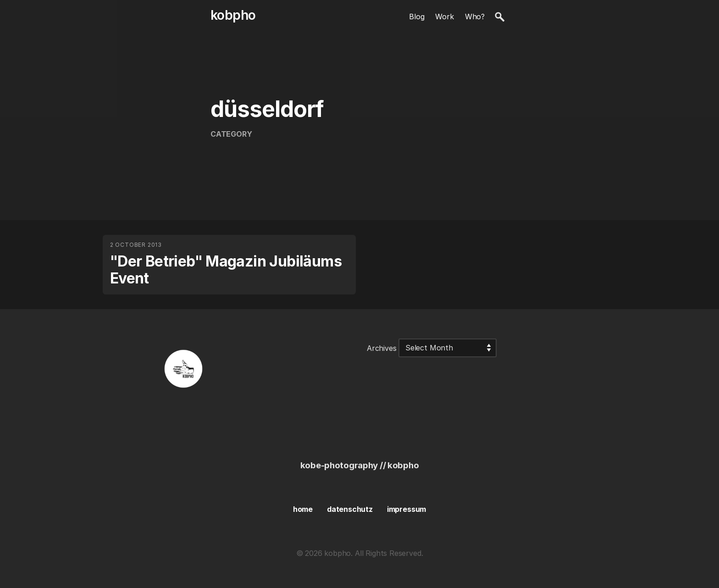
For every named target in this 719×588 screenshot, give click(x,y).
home (303, 509)
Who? (475, 17)
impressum (407, 509)
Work (444, 17)
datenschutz (350, 509)
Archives (382, 348)
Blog (417, 17)
